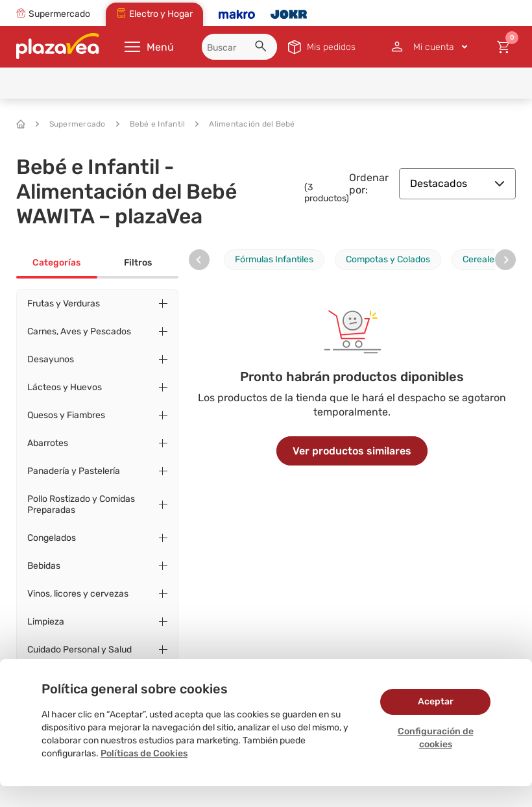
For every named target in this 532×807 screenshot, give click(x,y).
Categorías (56, 263)
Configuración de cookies (436, 738)
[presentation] (199, 260)
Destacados (457, 183)
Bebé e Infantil (151, 124)
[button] (263, 48)
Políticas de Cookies (144, 753)
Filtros (138, 263)
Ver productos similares (352, 451)
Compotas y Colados (388, 259)
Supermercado (71, 124)
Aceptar (436, 701)
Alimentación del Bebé (245, 124)
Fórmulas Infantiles (274, 259)
